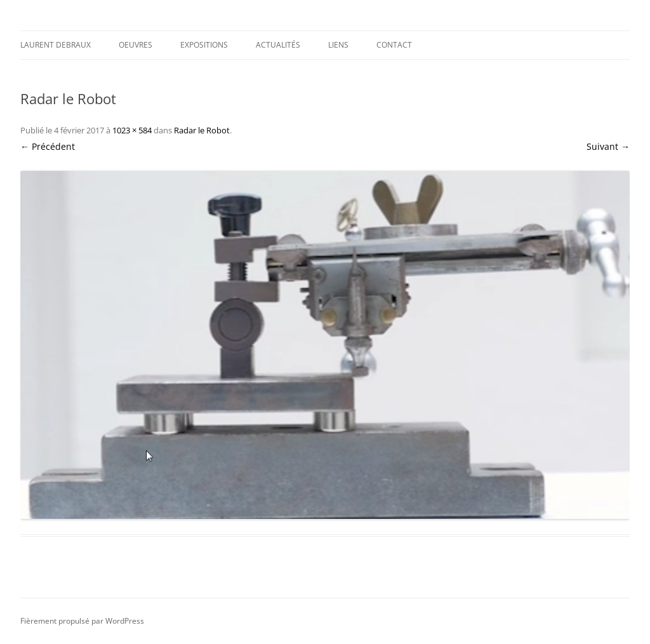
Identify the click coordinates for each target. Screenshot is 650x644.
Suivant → (608, 146)
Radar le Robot (202, 130)
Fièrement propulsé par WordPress (82, 621)
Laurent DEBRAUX (56, 45)
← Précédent (48, 146)
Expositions (204, 45)
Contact (394, 45)
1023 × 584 (132, 130)
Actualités (278, 45)
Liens (338, 45)
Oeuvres (136, 45)
